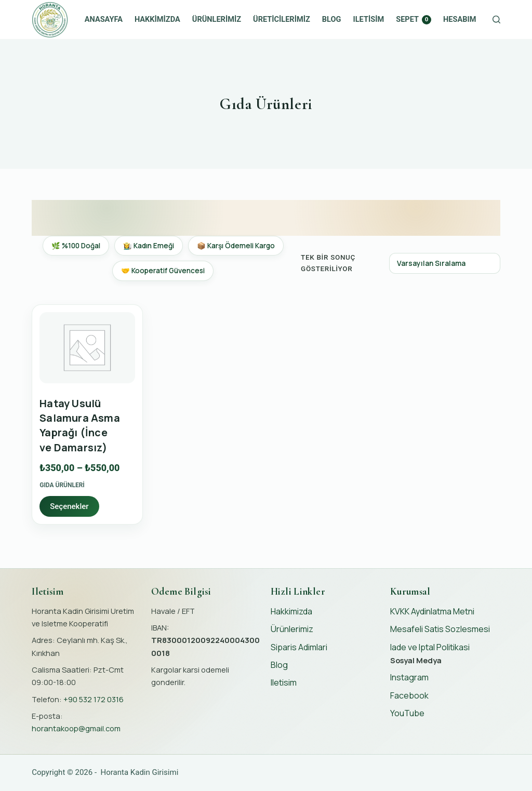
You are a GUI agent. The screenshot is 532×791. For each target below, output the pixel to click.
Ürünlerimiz (217, 19)
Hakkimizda (157, 19)
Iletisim (369, 19)
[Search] (496, 19)
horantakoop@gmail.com (76, 728)
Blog (332, 19)
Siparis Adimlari (299, 647)
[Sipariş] (445, 263)
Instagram (409, 677)
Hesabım (460, 19)
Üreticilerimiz (282, 19)
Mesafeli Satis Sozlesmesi (440, 629)
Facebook (409, 695)
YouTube (407, 713)
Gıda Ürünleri (62, 485)
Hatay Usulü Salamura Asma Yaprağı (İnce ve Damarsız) (80, 425)
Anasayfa (104, 19)
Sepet (414, 19)
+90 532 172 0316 (94, 699)
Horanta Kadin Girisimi (140, 772)
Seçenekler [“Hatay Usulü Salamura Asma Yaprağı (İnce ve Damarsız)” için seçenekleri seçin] (69, 506)
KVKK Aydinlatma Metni (432, 611)
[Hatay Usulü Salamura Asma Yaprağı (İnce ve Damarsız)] (87, 348)
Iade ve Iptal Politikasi (430, 647)
